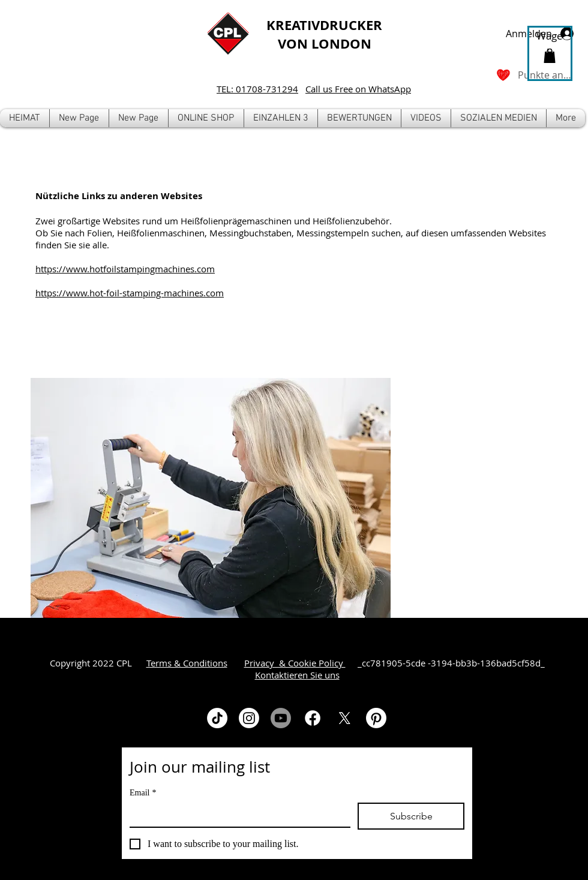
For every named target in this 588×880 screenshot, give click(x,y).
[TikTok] (217, 718)
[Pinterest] (376, 718)
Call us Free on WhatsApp (358, 89)
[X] (344, 718)
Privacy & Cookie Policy (295, 663)
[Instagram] (249, 718)
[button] (206, 118)
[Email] (236, 815)
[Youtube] (281, 718)
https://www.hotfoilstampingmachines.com (125, 269)
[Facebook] (313, 718)
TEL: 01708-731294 (257, 89)
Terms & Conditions (187, 663)
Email (143, 793)
